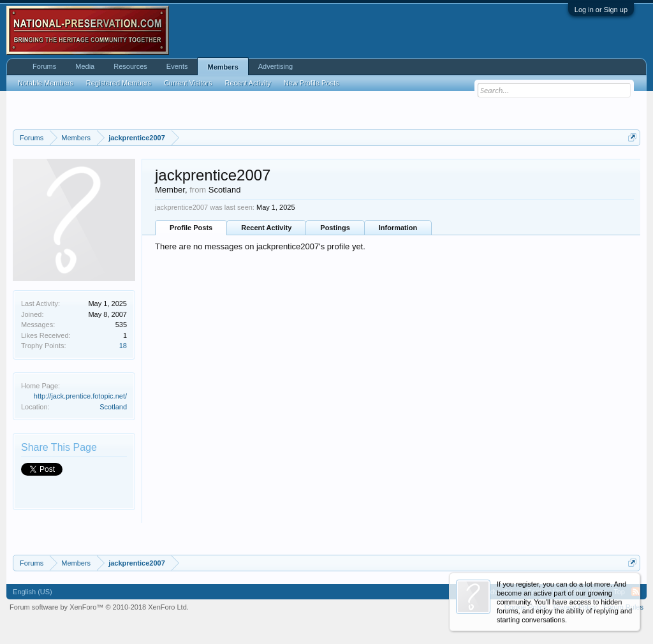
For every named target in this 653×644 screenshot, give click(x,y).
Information (398, 228)
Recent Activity (266, 228)
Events (177, 66)
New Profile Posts (312, 83)
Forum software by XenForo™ (99, 607)
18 (123, 346)
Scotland (113, 407)
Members (223, 67)
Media (85, 66)
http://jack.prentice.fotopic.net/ (80, 396)
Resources (130, 66)
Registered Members (119, 83)
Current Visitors (188, 83)
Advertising (275, 66)
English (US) (33, 592)
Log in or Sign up (601, 10)
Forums (44, 66)
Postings (335, 228)
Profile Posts (191, 228)
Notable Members (46, 83)
